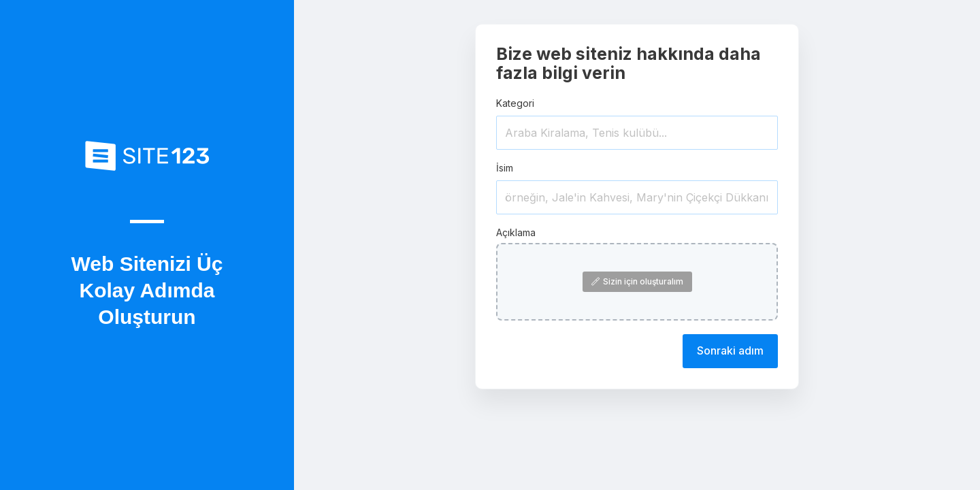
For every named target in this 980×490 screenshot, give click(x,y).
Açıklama (516, 232)
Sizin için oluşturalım (637, 281)
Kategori (515, 103)
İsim (505, 168)
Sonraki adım (730, 350)
